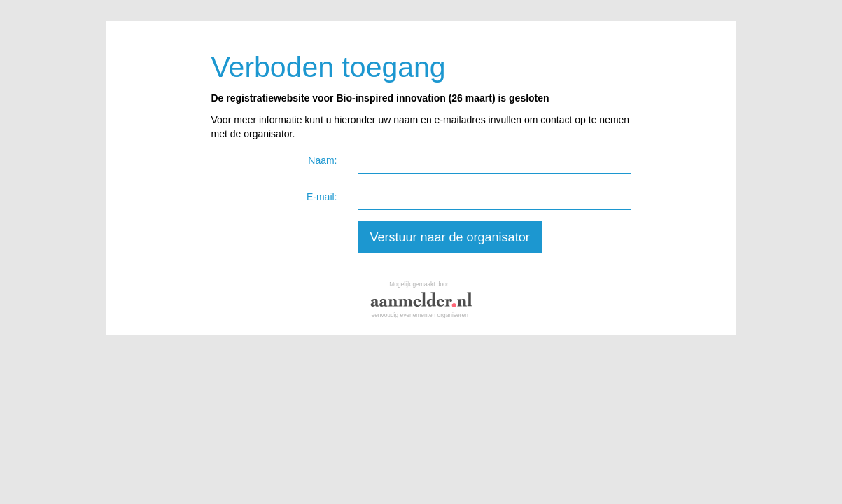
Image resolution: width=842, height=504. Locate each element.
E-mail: (322, 197)
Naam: (322, 160)
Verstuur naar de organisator (450, 237)
